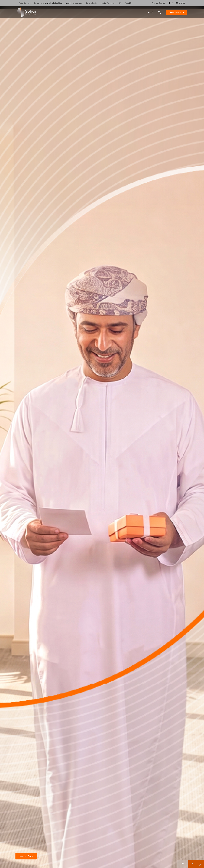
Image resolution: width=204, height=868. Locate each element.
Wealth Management (74, 3)
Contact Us (159, 3)
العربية (151, 12)
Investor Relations (107, 3)
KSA (119, 3)
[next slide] (200, 864)
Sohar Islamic (91, 3)
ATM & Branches (177, 3)
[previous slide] (192, 864)
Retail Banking (25, 3)
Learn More (26, 856)
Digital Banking (176, 12)
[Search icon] (159, 12)
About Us (129, 3)
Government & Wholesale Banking (48, 3)
